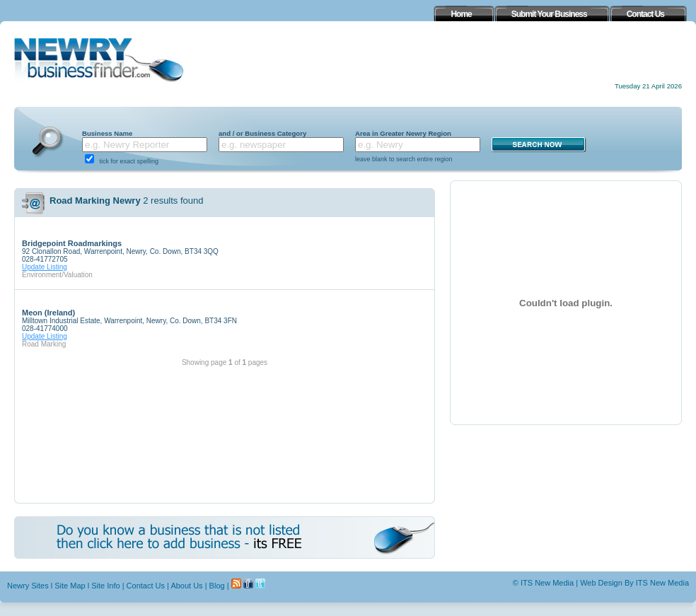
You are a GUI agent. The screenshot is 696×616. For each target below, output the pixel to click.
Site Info (105, 586)
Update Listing (45, 267)
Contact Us (146, 586)
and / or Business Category (262, 133)
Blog (217, 586)
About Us (186, 586)
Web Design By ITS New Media (634, 583)
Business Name (107, 133)
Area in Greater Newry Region (403, 133)
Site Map (70, 586)
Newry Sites (28, 586)
